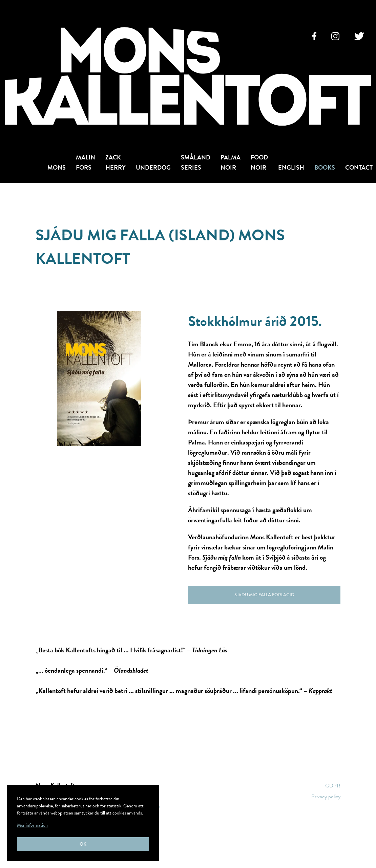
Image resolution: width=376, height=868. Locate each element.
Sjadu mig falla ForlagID (264, 595)
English (291, 167)
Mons (57, 167)
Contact (359, 167)
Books (325, 167)
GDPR (333, 786)
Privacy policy (326, 797)
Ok (83, 844)
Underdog (153, 167)
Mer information (32, 825)
